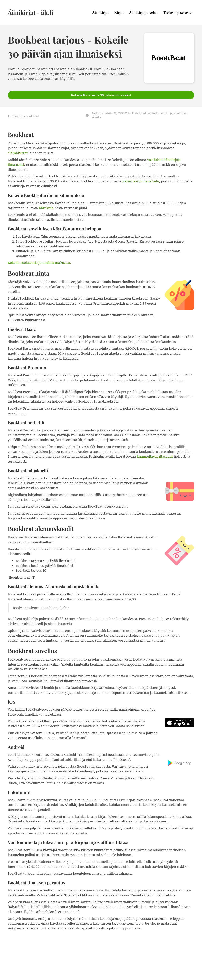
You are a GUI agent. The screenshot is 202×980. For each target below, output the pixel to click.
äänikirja (46, 208)
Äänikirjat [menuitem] (100, 12)
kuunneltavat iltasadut (155, 456)
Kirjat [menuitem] (119, 12)
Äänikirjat (15, 116)
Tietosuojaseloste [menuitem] (177, 12)
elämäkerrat (18, 153)
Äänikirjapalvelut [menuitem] (143, 12)
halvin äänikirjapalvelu (141, 181)
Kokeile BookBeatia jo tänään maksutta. (39, 262)
